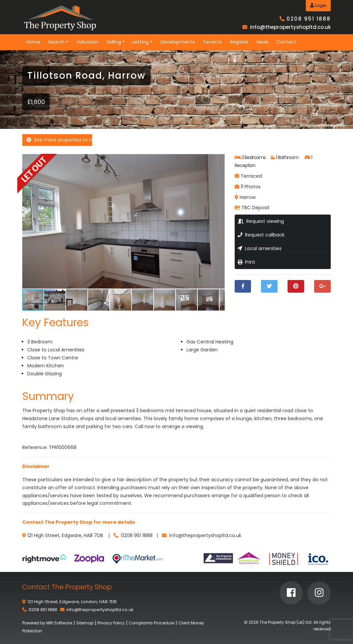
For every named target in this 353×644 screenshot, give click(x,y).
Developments (178, 42)
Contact (286, 42)
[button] (219, 160)
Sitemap (85, 623)
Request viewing (261, 221)
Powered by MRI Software (47, 623)
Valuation (87, 42)
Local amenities (260, 248)
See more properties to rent (59, 140)
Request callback (261, 235)
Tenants (212, 42)
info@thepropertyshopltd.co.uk (290, 27)
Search (56, 42)
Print (246, 262)
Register (239, 42)
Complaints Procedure (151, 623)
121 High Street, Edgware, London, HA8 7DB (72, 602)
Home (33, 42)
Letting (141, 42)
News (263, 42)
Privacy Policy (111, 623)
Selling (114, 42)
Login (318, 5)
